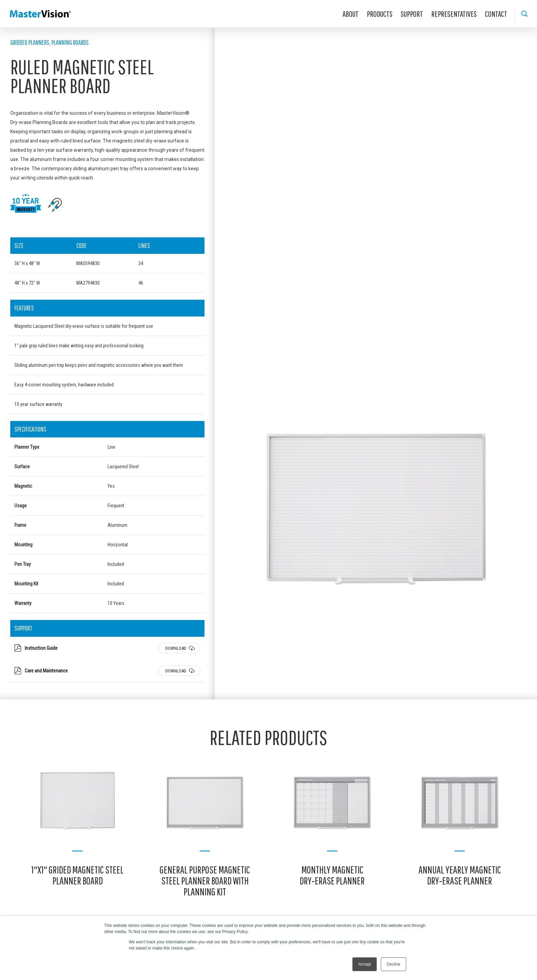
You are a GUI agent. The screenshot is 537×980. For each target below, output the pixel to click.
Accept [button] (365, 964)
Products (380, 14)
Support (412, 14)
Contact (496, 14)
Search (524, 14)
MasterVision (40, 14)
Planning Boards (70, 42)
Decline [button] (394, 964)
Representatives (454, 14)
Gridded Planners (30, 42)
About (351, 14)
